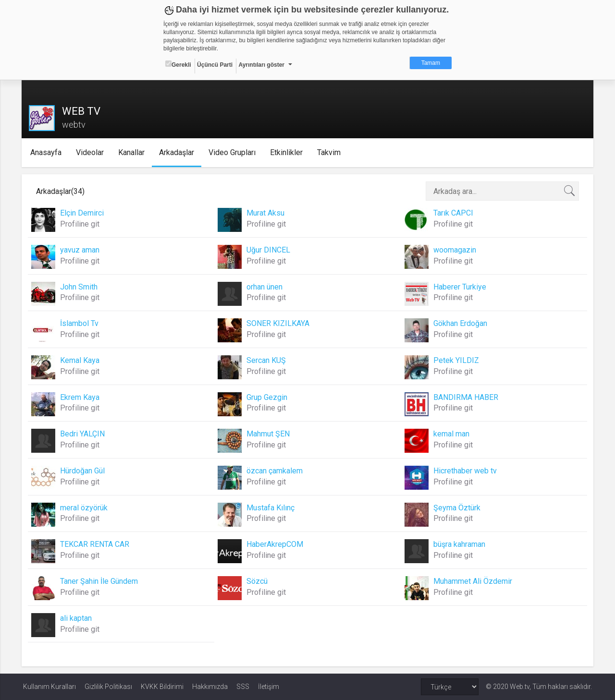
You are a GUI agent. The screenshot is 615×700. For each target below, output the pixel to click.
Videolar (91, 152)
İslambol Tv (81, 323)
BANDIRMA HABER (465, 397)
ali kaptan (77, 618)
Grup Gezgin (267, 397)
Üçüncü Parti (215, 65)
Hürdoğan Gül (84, 471)
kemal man (451, 434)
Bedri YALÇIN (84, 434)
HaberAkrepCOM (275, 544)
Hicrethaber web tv (465, 471)
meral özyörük (85, 508)
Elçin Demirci (83, 213)
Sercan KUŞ (267, 360)
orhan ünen (265, 287)
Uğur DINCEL (269, 250)
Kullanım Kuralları (49, 687)
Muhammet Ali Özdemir (472, 581)
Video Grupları (233, 152)
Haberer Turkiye (459, 287)
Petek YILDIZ (456, 360)
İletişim (269, 687)
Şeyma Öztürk (456, 508)
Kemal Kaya (81, 360)
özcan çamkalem (275, 471)
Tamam (431, 63)
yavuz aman (81, 250)
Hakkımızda (210, 687)
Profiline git (81, 224)
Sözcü (258, 581)
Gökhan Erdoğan (460, 323)
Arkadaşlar (178, 152)
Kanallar (132, 152)
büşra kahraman (459, 544)
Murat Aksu (266, 213)
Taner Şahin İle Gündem (100, 581)
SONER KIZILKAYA (278, 323)
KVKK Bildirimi (162, 687)
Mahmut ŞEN (269, 434)
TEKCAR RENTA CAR (96, 544)
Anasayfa (47, 152)
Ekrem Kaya (81, 397)
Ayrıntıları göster (261, 65)
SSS (243, 687)
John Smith (80, 287)
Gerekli (178, 64)
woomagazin (454, 250)
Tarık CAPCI (453, 213)
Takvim (330, 152)
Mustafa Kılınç (271, 508)
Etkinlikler (287, 152)
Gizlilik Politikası (108, 687)
